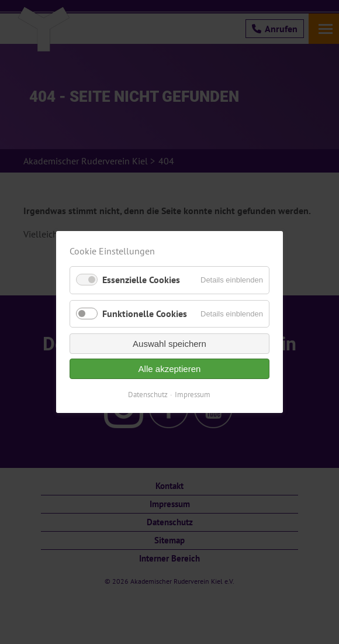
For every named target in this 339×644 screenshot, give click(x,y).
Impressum (193, 395)
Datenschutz (148, 395)
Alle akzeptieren (170, 369)
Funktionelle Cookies (145, 314)
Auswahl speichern (169, 344)
